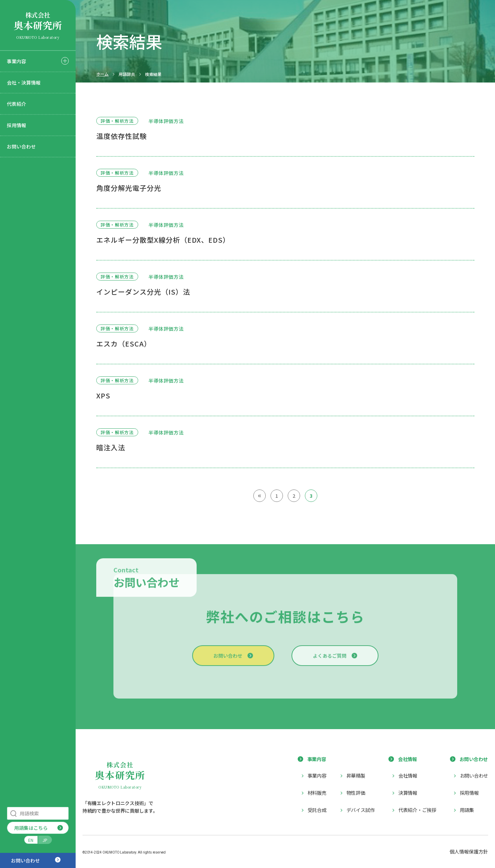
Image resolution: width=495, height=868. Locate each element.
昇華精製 (356, 776)
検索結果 (153, 74)
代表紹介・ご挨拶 (417, 810)
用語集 (467, 810)
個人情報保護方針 (469, 851)
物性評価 (356, 793)
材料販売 (317, 793)
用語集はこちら (31, 828)
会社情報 (408, 776)
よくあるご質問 (330, 660)
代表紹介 (16, 104)
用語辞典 (127, 74)
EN (31, 840)
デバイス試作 (361, 810)
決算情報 (408, 793)
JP (45, 840)
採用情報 (16, 125)
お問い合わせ (21, 146)
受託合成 (317, 810)
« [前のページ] (260, 495)
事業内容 (16, 61)
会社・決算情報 (24, 83)
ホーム (102, 74)
